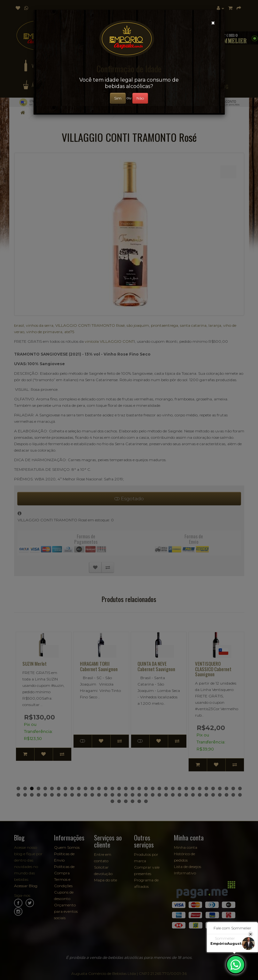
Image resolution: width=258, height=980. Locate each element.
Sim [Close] (118, 98)
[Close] (213, 23)
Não (140, 98)
